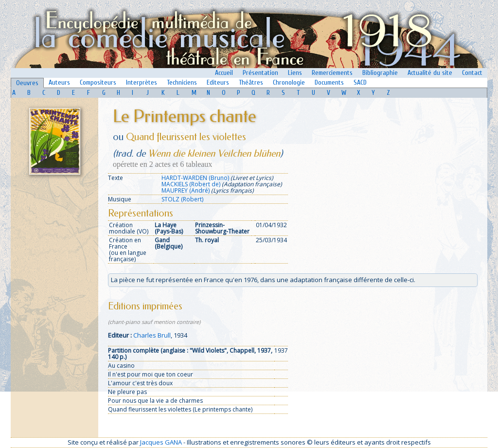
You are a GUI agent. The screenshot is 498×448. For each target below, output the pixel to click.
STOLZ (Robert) (182, 199)
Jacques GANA (161, 442)
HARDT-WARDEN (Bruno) (195, 178)
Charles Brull (152, 335)
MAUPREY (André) (186, 190)
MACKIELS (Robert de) (191, 184)
